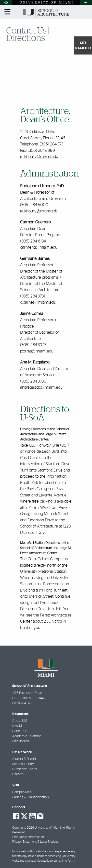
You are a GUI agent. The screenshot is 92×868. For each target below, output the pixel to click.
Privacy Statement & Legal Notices (35, 842)
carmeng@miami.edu (39, 247)
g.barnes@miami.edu (38, 302)
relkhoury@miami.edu (39, 157)
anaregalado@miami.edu (41, 387)
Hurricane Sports (25, 769)
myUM (17, 726)
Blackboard (21, 741)
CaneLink (19, 731)
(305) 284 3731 (23, 703)
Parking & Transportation (31, 797)
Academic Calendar (27, 736)
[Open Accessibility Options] (6, 3)
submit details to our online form (52, 861)
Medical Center (23, 764)
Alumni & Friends (25, 759)
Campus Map (22, 792)
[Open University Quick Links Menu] (86, 3)
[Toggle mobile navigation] (8, 12)
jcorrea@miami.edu (37, 351)
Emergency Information (28, 837)
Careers (18, 774)
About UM (20, 721)
